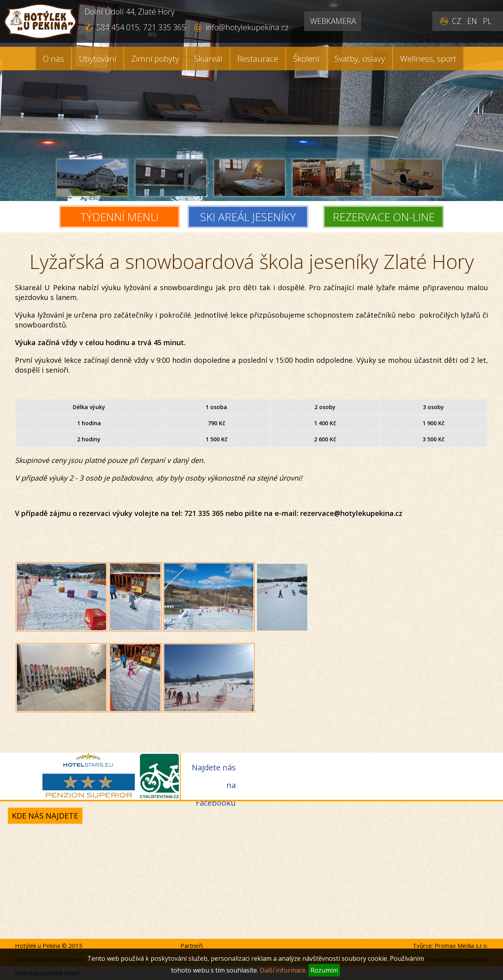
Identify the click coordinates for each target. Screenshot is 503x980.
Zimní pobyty (155, 59)
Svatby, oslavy (360, 59)
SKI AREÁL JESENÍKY (252, 217)
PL (487, 21)
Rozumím (324, 970)
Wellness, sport (428, 59)
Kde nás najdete (45, 816)
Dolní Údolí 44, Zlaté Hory (129, 12)
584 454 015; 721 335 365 (141, 27)
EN (472, 21)
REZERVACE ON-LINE (384, 217)
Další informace (283, 970)
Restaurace (258, 59)
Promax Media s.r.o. (461, 945)
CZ (457, 21)
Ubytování (98, 59)
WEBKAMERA (333, 21)
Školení (306, 59)
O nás (53, 59)
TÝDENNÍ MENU (119, 217)
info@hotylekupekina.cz (247, 27)
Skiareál (208, 59)
